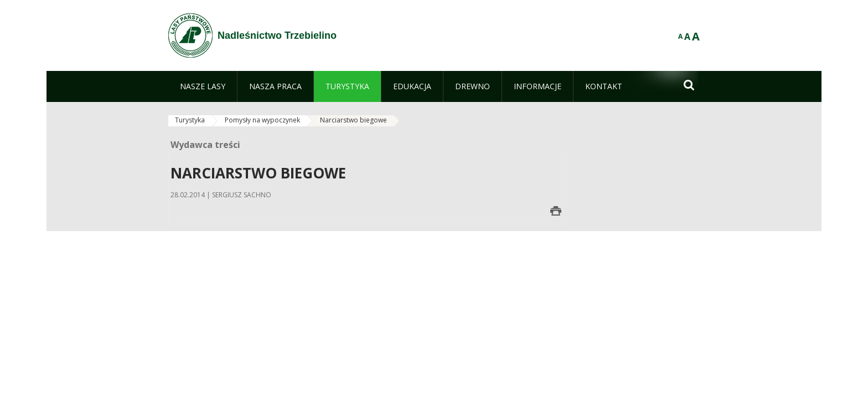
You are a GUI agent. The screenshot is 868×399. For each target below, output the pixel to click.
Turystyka (190, 120)
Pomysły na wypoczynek (262, 120)
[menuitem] (203, 86)
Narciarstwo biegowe (353, 120)
